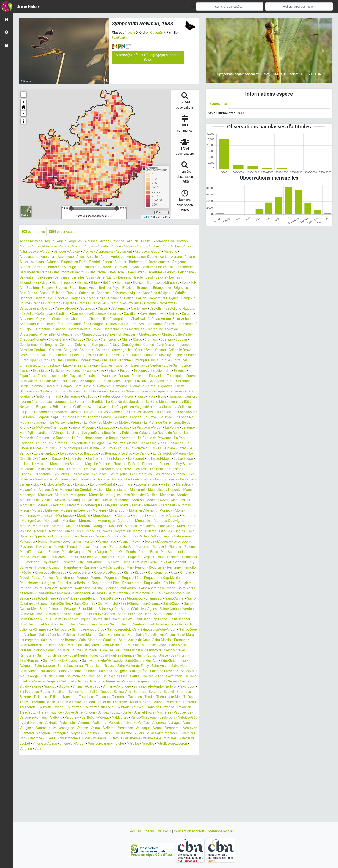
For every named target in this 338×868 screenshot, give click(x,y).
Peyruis (119, 552)
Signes (49, 697)
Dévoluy (94, 360)
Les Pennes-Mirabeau (174, 480)
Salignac (123, 681)
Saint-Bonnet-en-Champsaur (83, 609)
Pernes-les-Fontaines (123, 547)
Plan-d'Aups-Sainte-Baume (103, 557)
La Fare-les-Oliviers (108, 417)
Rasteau (169, 573)
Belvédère (77, 278)
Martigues (142, 500)
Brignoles (48, 293)
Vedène (125, 738)
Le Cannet (120, 459)
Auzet (37, 262)
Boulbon (64, 288)
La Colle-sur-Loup (156, 412)
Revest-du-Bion (174, 578)
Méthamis (107, 511)
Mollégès (134, 516)
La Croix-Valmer (79, 417)
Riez (101, 583)
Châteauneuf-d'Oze (55, 329)
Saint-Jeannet (149, 630)
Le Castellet (41, 464)
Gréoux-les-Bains (139, 397)
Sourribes (27, 707)
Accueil (135, 831)
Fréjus (70, 386)
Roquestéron (60, 593)
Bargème (27, 267)
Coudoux (179, 350)
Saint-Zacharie (71, 681)
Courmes (27, 355)
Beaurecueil (121, 272)
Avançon (51, 262)
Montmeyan (144, 526)
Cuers (176, 355)
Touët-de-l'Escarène (135, 713)
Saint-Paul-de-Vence (53, 666)
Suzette (43, 707)
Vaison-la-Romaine (71, 728)
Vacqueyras (46, 728)
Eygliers (169, 371)
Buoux (111, 293)
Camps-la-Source (68, 303)
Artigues (61, 252)
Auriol (167, 257)
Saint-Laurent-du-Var (110, 640)
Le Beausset (65, 459)
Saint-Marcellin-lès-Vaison (154, 645)
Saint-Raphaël (30, 671)
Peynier (182, 547)
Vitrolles (189, 754)
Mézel (159, 511)
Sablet (40, 599)
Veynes (123, 744)
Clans (46, 345)
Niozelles (136, 536)
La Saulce (158, 448)
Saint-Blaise (50, 609)
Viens (153, 744)
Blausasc (96, 283)
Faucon (64, 376)
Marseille (124, 500)
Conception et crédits (190, 831)
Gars (23, 391)
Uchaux (139, 723)
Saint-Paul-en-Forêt (85, 666)
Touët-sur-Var (163, 713)
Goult (25, 397)
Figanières (136, 376)
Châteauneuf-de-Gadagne (150, 324)
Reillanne (87, 578)
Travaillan (44, 723)
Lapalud (109, 433)
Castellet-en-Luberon (52, 314)
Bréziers (162, 288)
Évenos (137, 371)
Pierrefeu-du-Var (182, 552)
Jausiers (149, 402)
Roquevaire (81, 593)
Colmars (158, 345)
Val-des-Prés (50, 733)
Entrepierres (187, 366)
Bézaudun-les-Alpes (62, 283)
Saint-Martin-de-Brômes (60, 650)
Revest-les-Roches (34, 583)
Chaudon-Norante (113, 340)
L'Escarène (43, 480)
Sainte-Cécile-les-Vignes (96, 619)
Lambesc (61, 428)
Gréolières (116, 397)
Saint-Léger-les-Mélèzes (53, 645)
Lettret (157, 485)
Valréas (187, 733)
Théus (33, 713)
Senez (108, 692)
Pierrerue (27, 557)
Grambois (56, 397)
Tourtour (158, 718)
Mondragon (153, 516)
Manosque (54, 500)
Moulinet (152, 531)
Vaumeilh (85, 738)
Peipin (48, 547)
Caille (150, 298)
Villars (187, 744)
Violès (176, 754)
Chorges (158, 340)
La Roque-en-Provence (141, 443)
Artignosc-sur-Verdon (36, 252)
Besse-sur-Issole (165, 278)
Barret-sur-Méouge (79, 267)
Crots (124, 355)
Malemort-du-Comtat (94, 495)
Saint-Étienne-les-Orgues (38, 630)
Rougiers (115, 593)
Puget (189, 562)
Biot (83, 283)
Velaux (139, 738)
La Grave (135, 423)
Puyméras (140, 568)
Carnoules (151, 303)
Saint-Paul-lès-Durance (120, 666)
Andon (118, 247)
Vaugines (69, 738)
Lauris (100, 454)
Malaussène (66, 495)
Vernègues (107, 744)
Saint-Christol (54, 614)
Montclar (112, 521)
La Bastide (62, 407)
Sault (67, 687)
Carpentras (43, 309)
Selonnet (81, 692)
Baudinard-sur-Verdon (113, 267)
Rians (55, 583)
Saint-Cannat (117, 609)
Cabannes (126, 293)
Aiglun (50, 241)
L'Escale (26, 480)
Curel (54, 360)
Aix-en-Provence (114, 241)
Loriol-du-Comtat (117, 490)
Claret (57, 345)
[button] (23, 108)
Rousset (156, 593)
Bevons (25, 283)
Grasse (83, 397)
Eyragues (27, 376)
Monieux (26, 521)
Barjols (41, 267)
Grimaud (174, 397)
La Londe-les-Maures (175, 423)
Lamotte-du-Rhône (176, 428)
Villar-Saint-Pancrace (36, 749)
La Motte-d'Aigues (116, 428)
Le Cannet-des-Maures (148, 459)
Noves (151, 536)
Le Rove (91, 474)
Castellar (26, 314)
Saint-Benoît (29, 609)
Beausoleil (141, 272)
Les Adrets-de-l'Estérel (117, 474)
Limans (38, 490)
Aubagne (174, 252)
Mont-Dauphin (133, 521)
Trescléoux (62, 723)
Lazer (160, 454)
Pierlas (145, 552)
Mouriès (168, 531)
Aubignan (49, 257)
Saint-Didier (43, 619)
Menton (173, 505)
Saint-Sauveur (45, 676)
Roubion (99, 593)
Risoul (127, 583)
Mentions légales (222, 831)
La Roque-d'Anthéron (105, 443)
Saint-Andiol (56, 599)
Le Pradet (152, 469)
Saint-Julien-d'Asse (69, 635)
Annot (143, 247)
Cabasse (143, 293)
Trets (77, 723)
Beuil (184, 278)
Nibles (112, 536)
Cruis (135, 355)
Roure (143, 593)
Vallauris (142, 733)
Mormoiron (76, 531)
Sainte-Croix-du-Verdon (135, 619)
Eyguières (185, 371)
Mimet (171, 511)
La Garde (177, 417)
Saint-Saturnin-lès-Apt (144, 671)
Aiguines (92, 241)
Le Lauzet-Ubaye (145, 464)
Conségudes (48, 350)
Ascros (90, 252)
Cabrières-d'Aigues (167, 293)
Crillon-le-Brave (106, 355)
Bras (105, 288)
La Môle (77, 428)
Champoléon (178, 319)
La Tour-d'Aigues (46, 454)
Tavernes (154, 707)
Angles (131, 247)
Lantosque (92, 433)
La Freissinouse (156, 417)
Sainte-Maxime (166, 619)
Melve (142, 505)
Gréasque (98, 397)
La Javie (151, 423)
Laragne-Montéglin (182, 433)
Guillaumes (28, 402)
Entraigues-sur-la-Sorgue (94, 366)
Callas (178, 298)
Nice (123, 536)
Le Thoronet (123, 485)
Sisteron (187, 697)
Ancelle (105, 247)
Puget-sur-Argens (33, 568)
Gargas (184, 386)
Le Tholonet (88, 485)
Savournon (183, 687)
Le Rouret (75, 474)
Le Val (169, 485)
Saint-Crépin (120, 614)
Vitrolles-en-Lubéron (50, 759)
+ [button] (24, 102)
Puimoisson (102, 568)
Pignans (60, 557)
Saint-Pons (182, 666)
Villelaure (152, 749)
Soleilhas (78, 702)
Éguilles (165, 360)
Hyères (86, 402)
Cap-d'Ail (121, 303)
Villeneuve (186, 749)
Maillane (183, 490)
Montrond (164, 526)
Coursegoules (47, 355)
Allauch (135, 241)
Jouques (26, 407)
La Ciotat (133, 412)
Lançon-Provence (68, 433)
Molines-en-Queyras (110, 516)
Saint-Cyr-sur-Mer (145, 614)
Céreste (68, 319)
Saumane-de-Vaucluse (90, 687)
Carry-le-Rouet (101, 309)
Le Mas (25, 469)
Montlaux (107, 526)
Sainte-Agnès (65, 619)
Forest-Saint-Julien (139, 381)
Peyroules (103, 552)
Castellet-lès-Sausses (86, 314)
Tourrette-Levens (85, 718)
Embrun (179, 360)
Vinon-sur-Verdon (128, 754)
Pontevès (182, 557)
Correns (147, 350)
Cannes (89, 303)
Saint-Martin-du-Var (118, 656)
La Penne (158, 433)
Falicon (50, 376)
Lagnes (120, 423)
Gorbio (177, 391)
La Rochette (44, 443)
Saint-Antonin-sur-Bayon (122, 604)
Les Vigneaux (66, 485)
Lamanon (27, 428)
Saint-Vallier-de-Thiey (135, 676)
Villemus (168, 749)
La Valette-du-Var (120, 454)
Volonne (74, 759)
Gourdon (39, 397)
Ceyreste (100, 319)
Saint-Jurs (48, 640)
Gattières (50, 391)
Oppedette (95, 542)
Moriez (60, 531)
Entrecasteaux (144, 366)
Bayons (154, 267)
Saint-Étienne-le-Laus (171, 625)
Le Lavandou (171, 464)
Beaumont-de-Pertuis (57, 272)
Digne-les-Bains (114, 360)
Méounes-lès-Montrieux (49, 511)
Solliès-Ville (142, 702)
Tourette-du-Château (35, 718)
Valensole (110, 733)
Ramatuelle (151, 573)
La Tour (25, 454)
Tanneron (88, 707)
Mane (39, 500)
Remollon (104, 578)
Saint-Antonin (57, 604)
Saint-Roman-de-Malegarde (104, 671)
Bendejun (95, 278)
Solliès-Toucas (120, 702)
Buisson (97, 293)
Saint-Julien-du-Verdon (103, 635)
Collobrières (120, 345)
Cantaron (104, 303)
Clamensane (29, 345)
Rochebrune (168, 583)
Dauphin (79, 360)
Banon (122, 262)
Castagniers (156, 309)
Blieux (125, 283)
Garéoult (170, 386)
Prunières (174, 562)
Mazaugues (110, 505)
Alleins (148, 241)
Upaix (152, 723)
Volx (87, 759)
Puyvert (119, 573)
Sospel (189, 702)
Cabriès (58, 298)
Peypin (25, 552)
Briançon (178, 288)
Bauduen (139, 267)
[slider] (71, 208)
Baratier (136, 262)
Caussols (165, 314)
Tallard (72, 707)
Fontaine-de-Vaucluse (36, 381)
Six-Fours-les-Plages (53, 702)
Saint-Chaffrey (181, 609)
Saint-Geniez (90, 630)
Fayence (120, 376)
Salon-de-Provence (167, 681)
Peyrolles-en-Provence (76, 552)
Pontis (24, 562)
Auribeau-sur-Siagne (145, 257)
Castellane (176, 309)
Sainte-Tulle (69, 630)
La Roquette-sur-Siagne (67, 448)
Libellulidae (120, 38)
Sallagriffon (141, 681)
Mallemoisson (137, 495)
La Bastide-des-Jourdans (91, 407)
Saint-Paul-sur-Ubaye (155, 666)
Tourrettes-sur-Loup (134, 718)
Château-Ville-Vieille (81, 340)
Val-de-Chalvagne (184, 728)
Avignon (67, 262)
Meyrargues (127, 511)
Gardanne (127, 386)
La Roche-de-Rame (154, 438)
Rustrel (27, 599)
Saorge (39, 687)
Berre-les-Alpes (116, 278)
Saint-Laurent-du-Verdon (147, 640)
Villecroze (86, 749)
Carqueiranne (64, 309)
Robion (151, 583)
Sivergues (27, 702)
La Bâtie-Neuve (159, 407)
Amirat (78, 247)
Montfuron (47, 526)
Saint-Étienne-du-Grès (135, 625)
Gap (113, 386)
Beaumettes (29, 272)
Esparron (59, 371)
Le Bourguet (86, 459)
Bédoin (25, 278)
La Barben (43, 407)
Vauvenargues (106, 738)
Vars (55, 738)
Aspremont (106, 252)
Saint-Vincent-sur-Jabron (39, 681)
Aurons (180, 257)
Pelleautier (83, 547)
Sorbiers (160, 702)
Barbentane (153, 262)
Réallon (53, 578)
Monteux (153, 521)
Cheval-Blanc (139, 340)
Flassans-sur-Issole (162, 376)
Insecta (130, 32)
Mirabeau (185, 511)
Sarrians (54, 687)
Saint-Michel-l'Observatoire (144, 661)
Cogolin (102, 345)
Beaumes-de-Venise (177, 267)
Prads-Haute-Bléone (149, 562)
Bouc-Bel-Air (46, 288)
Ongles (55, 542)
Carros (82, 309)
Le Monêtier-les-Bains (50, 469)
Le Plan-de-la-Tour (97, 469)
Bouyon (79, 288)
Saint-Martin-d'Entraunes (174, 650)
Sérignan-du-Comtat (166, 692)
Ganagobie (99, 386)
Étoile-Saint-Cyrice (115, 371)
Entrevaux (27, 371)
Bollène (138, 283)
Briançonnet (29, 293)
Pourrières (123, 562)
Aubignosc (67, 257)
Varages (43, 738)
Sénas (95, 692)
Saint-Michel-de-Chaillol (103, 661)
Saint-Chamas (30, 614)
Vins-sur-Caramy (156, 754)
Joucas (184, 402)
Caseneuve (123, 309)
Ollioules (40, 542)
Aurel (106, 257)
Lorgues (95, 490)
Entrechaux (166, 366)
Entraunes (123, 366)
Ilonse (99, 402)
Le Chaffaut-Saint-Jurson (92, 464)
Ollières (25, 542)
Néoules (82, 536)
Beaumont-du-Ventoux (93, 272)
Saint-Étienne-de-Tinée (99, 625)
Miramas (43, 516)
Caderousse (92, 298)
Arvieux (76, 252)
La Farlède (133, 417)
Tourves (174, 718)
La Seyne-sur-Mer (181, 448)
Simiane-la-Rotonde (163, 697)
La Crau (58, 417)
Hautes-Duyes (67, 402)
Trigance (90, 723)
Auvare (25, 262)
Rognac (186, 583)
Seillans (26, 692)
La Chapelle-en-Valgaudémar (102, 412)
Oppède (79, 542)
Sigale (36, 697)
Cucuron (148, 355)
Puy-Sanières (100, 573)
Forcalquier (113, 381)
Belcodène (41, 278)
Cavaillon (182, 314)
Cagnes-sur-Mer (131, 298)
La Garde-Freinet (56, 423)
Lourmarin (140, 490)
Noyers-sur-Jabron (172, 536)
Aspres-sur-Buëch (151, 252)
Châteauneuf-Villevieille (117, 335)
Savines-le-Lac (161, 687)
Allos (36, 247)
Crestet (86, 355)
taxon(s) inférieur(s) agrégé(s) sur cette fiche (148, 57)
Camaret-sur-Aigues (37, 303)
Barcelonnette (175, 262)
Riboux (67, 583)
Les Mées (101, 480)
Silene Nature (28, 6)
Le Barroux (175, 454)
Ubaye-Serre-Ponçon (115, 723)
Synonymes (218, 104)
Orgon (154, 542)
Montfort (169, 521)
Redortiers (70, 578)
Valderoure (30, 733)
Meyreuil (145, 511)
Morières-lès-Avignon (36, 531)
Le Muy (75, 469)
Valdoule (93, 733)
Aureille (94, 257)
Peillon (36, 547)
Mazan (94, 505)
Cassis (139, 309)
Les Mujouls (120, 480)
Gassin (35, 391)
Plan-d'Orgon (162, 557)
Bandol (110, 262)
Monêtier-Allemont (179, 516)
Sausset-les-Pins (123, 687)
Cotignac (163, 350)
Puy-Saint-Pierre (46, 573)
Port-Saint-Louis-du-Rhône (75, 562)
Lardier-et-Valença (35, 438)
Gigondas (112, 391)
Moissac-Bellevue (79, 516)
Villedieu (102, 749)
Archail (178, 247)
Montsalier (182, 526)
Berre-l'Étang (140, 278)
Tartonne (138, 707)
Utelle (163, 723)
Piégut (133, 552)
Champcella (156, 319)
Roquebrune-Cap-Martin (93, 588)
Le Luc (188, 464)
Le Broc (104, 459)
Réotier (120, 578)
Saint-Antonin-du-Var (85, 604)
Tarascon (121, 707)
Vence (24, 744)
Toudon (111, 713)
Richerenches (85, 583)
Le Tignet (142, 485)
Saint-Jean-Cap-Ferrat (119, 630)
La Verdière (145, 454)
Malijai (118, 495)
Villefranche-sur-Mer (127, 749)
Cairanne (164, 298)
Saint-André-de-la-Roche (87, 599)
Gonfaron (163, 391)
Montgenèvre (68, 526)
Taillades (58, 707)
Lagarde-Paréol (83, 423)
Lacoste (43, 417)
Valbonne (110, 728)
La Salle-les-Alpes (134, 448)
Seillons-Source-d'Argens (53, 692)
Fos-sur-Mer (165, 381)
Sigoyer (77, 697)
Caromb (26, 309)
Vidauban (139, 744)
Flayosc (185, 376)
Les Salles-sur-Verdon (36, 485)
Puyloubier (121, 568)
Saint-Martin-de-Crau (137, 650)
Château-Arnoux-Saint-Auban (59, 324)
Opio (67, 542)
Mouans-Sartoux (114, 531)
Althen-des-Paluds (56, 247)
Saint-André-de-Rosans (161, 599)
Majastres (27, 495)
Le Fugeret (122, 464)
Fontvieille (94, 381)
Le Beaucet (44, 459)
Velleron (153, 738)
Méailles (128, 505)
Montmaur (125, 526)
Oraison (112, 542)
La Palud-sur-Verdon (133, 433)
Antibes (156, 247)
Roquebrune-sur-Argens (132, 588)
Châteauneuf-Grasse (123, 329)
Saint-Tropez (107, 676)
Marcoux (89, 500)
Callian (191, 298)
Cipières (173, 340)
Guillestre (47, 402)
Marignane (106, 500)
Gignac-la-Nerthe (89, 391)
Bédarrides (178, 272)
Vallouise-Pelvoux (165, 733)
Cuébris (163, 355)
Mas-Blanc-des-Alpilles (170, 500)
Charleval (27, 324)
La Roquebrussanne (71, 443)
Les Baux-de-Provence (170, 474)
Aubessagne (29, 257)
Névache (98, 536)
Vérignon (89, 744)
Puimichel (82, 568)
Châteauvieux (53, 340)
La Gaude (104, 423)
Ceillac (54, 319)
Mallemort (158, 495)
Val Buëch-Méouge (135, 728)
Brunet (83, 293)
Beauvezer (160, 272)
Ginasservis (144, 391)
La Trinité (69, 454)
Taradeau (104, 707)
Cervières (84, 319)
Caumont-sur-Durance (138, 314)
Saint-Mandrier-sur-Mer (114, 645)
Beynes (39, 283)
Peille (24, 547)
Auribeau (120, 257)
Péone (99, 547)
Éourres (43, 371)
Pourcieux (105, 562)
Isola (110, 402)
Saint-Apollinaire (156, 604)
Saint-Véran (163, 676)
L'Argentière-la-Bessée (84, 438)
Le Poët (119, 469)
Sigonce (63, 697)
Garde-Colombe (149, 386)
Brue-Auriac (67, 293)
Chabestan (118, 319)
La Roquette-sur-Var (103, 448)
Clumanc (71, 345)
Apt (168, 247)
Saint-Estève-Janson (64, 625)
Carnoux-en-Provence (178, 303)
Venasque (187, 738)
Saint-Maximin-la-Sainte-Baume (58, 661)
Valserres (27, 738)
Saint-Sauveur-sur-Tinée (77, 676)
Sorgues (175, 702)
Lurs (170, 490)
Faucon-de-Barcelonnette (91, 376)
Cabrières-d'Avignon (35, 298)
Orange (126, 542)
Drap (153, 360)
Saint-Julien (43, 635)
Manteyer (73, 500)
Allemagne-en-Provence (174, 241)
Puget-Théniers (61, 568)
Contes (65, 350)
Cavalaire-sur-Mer (33, 319)
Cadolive (110, 298)
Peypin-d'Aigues (45, 552)
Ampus (91, 247)
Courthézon (69, 355)
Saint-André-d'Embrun (124, 599)
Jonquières (167, 402)
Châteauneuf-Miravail (80, 335)
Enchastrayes (30, 366)
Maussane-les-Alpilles (69, 505)
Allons (24, 247)
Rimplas (113, 583)
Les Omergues (143, 480)
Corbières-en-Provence (91, 350)
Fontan (61, 381)
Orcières (140, 542)
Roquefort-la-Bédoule (169, 588)
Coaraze (87, 345)
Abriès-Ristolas (31, 241)
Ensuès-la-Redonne (58, 366)
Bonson (169, 283)
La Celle (71, 412)
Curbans (41, 360)
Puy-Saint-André (163, 568)
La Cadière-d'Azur (49, 412)
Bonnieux (153, 283)
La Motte (93, 428)
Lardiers (58, 438)
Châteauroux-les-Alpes (180, 335)
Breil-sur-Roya (142, 288)
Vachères (27, 728)
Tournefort (62, 718)
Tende (169, 707)
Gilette (127, 391)
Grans (70, 397)
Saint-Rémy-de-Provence (62, 671)
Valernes (126, 733)
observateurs (63, 232)
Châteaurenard (149, 335)
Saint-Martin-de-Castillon (100, 650)
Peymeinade (164, 547)
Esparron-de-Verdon (83, 371)
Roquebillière (62, 588)
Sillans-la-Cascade (100, 697)
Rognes (25, 588)
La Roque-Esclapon (175, 443)
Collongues (140, 345)
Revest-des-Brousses (143, 578)
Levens (182, 485)
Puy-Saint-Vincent (74, 573)
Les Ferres (62, 480)
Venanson (170, 738)
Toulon (181, 713)
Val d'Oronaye (73, 733)
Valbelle (94, 728)
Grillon (160, 397)
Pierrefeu (160, 552)
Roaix (139, 583)
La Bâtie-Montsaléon (129, 407)
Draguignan (138, 360)
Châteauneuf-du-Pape (88, 329)
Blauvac (112, 283)
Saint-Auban (180, 604)
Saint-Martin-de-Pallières (38, 656)
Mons (40, 521)
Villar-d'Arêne (170, 744)
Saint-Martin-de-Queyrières (80, 656)
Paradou (168, 542)
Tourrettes (109, 718)
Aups (81, 257)
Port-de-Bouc (42, 562)
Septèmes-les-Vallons (131, 692)
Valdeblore (160, 728)
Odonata (157, 32)
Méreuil (75, 511)
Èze (39, 376)
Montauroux (94, 521)
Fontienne (76, 381)
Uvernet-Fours (181, 723)
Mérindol (90, 511)
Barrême (56, 267)
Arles (190, 247)
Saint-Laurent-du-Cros (75, 640)
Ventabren (40, 744)
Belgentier (59, 278)
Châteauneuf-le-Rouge (159, 329)
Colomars (174, 345)
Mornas (93, 531)
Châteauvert (31, 340)
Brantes (93, 288)
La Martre (44, 428)
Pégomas (184, 542)
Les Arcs (144, 474)
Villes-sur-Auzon (99, 754)
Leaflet (145, 217)
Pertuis (147, 547)
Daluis (65, 360)
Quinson (133, 573)
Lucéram (157, 490)
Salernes (108, 681)
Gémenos (67, 391)
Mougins (136, 531)
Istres (120, 402)
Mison (58, 516)
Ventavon (57, 744)
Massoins (27, 505)
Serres (189, 692)
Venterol (73, 744)
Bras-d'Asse (120, 288)
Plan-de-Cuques (138, 557)
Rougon (130, 593)
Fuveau (83, 386)
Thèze (45, 713)
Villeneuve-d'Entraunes (37, 754)
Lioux (50, 490)
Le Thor (105, 485)
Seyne (24, 697)
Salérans (92, 681)
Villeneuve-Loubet (70, 754)
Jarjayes (134, 402)
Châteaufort (118, 324)
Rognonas (42, 588)
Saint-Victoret (185, 676)
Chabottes (137, 319)
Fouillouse (185, 381)
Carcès (136, 303)
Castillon (112, 314)
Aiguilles (77, 241)
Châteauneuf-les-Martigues (40, 335)
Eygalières (153, 371)
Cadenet (73, 298)
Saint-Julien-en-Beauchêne (144, 635)
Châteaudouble (95, 324)
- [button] (24, 113)
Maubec (43, 505)
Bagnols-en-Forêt (88, 262)
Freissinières (53, 386)
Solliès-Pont (97, 702)
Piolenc (74, 557)
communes (33, 232)
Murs (45, 536)
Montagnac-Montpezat (64, 521)
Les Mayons (82, 480)
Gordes (191, 391)
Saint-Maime (84, 645)
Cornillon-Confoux (125, 350)
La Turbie (85, 454)
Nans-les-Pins (63, 536)
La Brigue (180, 407)
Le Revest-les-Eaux (51, 474)
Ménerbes (157, 505)
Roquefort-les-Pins (34, 593)
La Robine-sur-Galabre (120, 438)
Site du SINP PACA (157, 831)
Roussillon (189, 593)
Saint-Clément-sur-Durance (88, 614)
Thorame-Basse (64, 713)
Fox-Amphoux (30, 386)
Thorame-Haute (91, 713)
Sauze (143, 687)
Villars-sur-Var (65, 749)
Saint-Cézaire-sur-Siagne (148, 609)
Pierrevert (44, 557)
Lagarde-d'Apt (30, 423)
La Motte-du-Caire (146, 428)
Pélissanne (64, 547)
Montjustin (89, 526)
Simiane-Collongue (131, 697)
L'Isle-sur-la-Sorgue (72, 490)
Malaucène (46, 495)
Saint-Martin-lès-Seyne (153, 656)
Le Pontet (135, 469)
